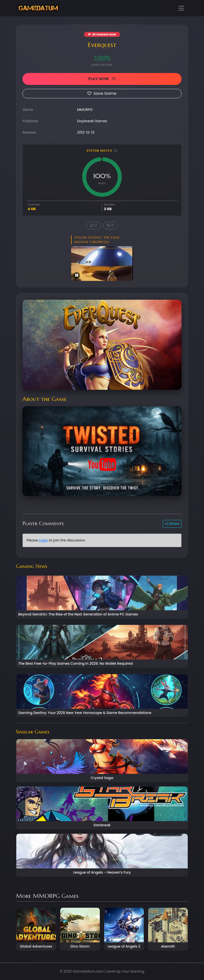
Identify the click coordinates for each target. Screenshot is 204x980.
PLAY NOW (102, 79)
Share (172, 524)
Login (43, 540)
